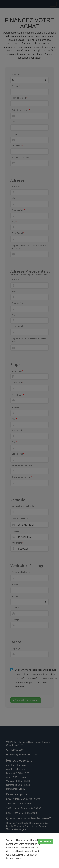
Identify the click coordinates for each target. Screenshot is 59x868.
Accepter (46, 841)
